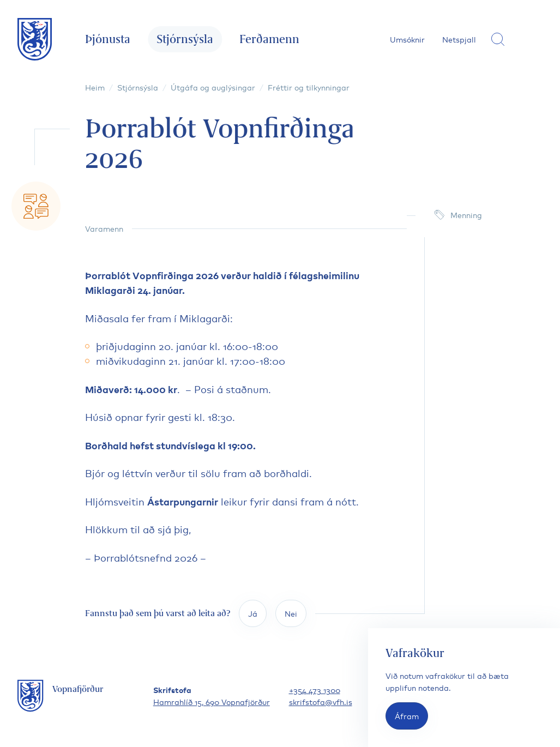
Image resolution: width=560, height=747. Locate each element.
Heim (95, 87)
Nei (291, 613)
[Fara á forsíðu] (35, 39)
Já (253, 613)
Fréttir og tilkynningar (309, 87)
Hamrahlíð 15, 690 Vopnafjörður (212, 701)
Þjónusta (108, 39)
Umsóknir (407, 39)
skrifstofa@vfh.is (321, 701)
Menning (466, 215)
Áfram (407, 716)
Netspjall (459, 39)
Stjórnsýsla (185, 39)
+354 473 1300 (315, 689)
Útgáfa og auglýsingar (213, 87)
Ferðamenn (269, 39)
